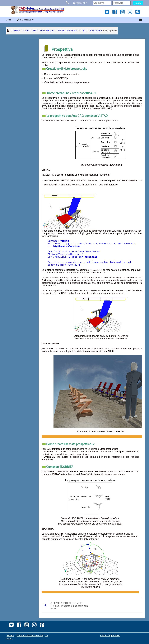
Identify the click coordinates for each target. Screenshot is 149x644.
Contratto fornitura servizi (30, 636)
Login (138, 3)
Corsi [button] (8, 20)
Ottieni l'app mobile (110, 636)
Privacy (10, 636)
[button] (82, 3)
